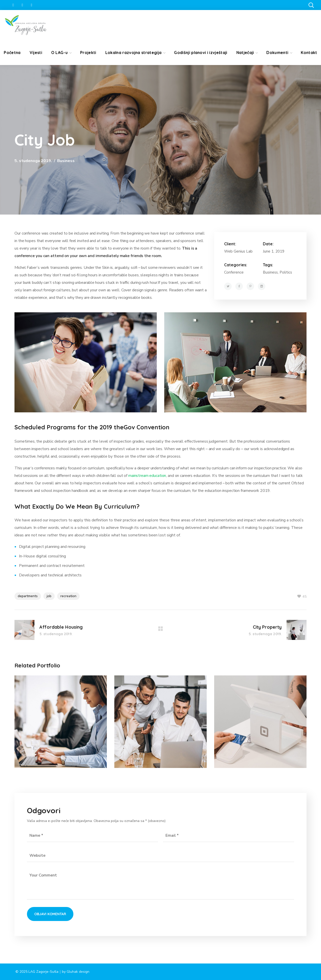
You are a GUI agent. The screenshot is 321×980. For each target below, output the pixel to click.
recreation (68, 596)
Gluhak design (78, 972)
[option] (61, 725)
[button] (311, 5)
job (49, 596)
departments (28, 596)
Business (66, 161)
